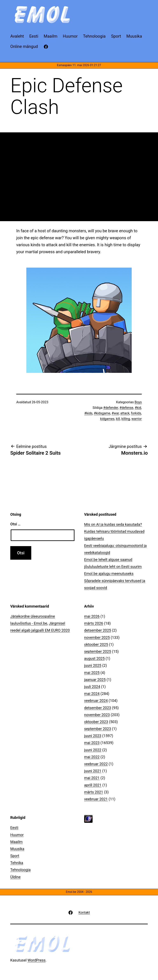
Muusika (17, 849)
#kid (138, 408)
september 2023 (98, 729)
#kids (88, 413)
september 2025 (98, 651)
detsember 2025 (98, 630)
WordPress (37, 960)
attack (125, 413)
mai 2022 (92, 757)
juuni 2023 (93, 736)
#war (115, 413)
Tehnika (17, 863)
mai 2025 (92, 673)
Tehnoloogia (20, 870)
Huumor (17, 835)
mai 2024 (92, 694)
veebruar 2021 (96, 799)
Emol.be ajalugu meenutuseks (109, 574)
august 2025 (94, 658)
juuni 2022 (93, 750)
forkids (136, 413)
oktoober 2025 (96, 644)
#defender (111, 408)
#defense (126, 408)
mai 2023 (92, 743)
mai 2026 (92, 616)
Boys (138, 402)
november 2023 (97, 715)
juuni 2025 (93, 665)
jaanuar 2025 (95, 680)
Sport (15, 856)
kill (118, 419)
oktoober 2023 (96, 722)
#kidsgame (102, 413)
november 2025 (97, 637)
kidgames (107, 419)
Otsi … (15, 524)
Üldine (15, 877)
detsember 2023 (98, 708)
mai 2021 (92, 778)
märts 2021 (94, 792)
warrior (137, 419)
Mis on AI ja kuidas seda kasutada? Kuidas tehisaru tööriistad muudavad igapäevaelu (114, 531)
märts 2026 (94, 623)
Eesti (14, 828)
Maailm (16, 842)
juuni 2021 (93, 771)
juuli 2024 (92, 687)
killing (126, 419)
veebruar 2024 (96, 701)
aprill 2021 (93, 785)
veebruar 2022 (96, 764)
